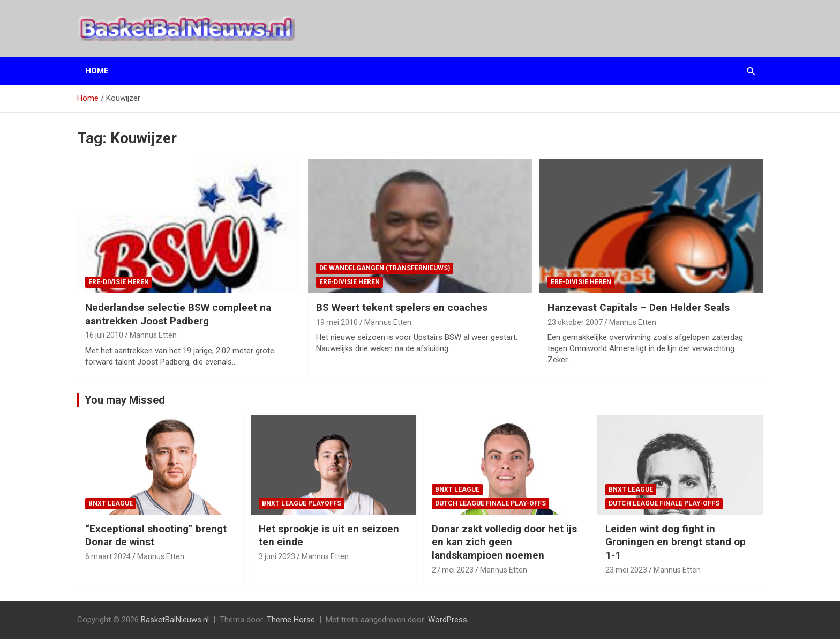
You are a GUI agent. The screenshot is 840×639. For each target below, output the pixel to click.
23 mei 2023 (626, 570)
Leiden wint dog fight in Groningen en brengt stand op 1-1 (676, 542)
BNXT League (111, 503)
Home (97, 71)
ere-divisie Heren (119, 282)
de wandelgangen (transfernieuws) (385, 268)
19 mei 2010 (337, 322)
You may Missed (125, 400)
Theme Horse (291, 620)
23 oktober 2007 (575, 322)
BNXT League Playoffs (302, 503)
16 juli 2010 (104, 335)
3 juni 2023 (277, 556)
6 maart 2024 (108, 556)
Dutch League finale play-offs (490, 503)
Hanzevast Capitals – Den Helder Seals (639, 307)
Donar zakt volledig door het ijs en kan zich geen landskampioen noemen (504, 542)
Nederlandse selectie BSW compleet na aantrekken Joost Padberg (178, 314)
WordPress (448, 620)
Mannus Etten (153, 335)
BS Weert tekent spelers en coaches (402, 307)
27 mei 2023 (453, 570)
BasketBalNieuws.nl (175, 620)
